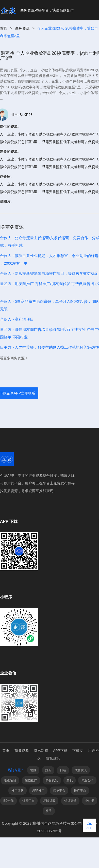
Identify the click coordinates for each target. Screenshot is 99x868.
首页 (4, 28)
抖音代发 (52, 780)
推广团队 (18, 791)
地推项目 (10, 780)
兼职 (70, 780)
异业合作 (87, 780)
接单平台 (59, 791)
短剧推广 (31, 780)
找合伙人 (81, 770)
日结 (63, 770)
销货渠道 (70, 801)
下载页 (78, 751)
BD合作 (9, 801)
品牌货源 (49, 801)
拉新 (48, 770)
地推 (33, 770)
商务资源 (22, 28)
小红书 (90, 801)
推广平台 (80, 791)
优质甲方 (28, 801)
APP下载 (60, 751)
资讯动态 (41, 751)
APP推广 (38, 791)
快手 (49, 811)
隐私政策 (53, 758)
